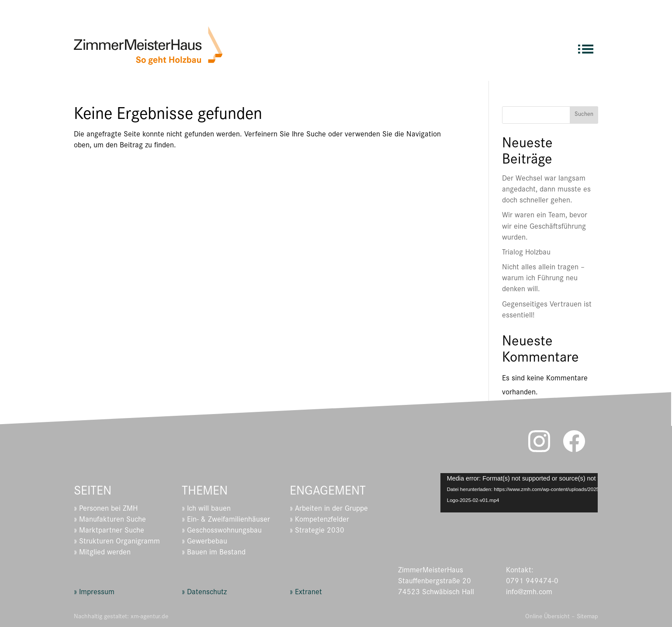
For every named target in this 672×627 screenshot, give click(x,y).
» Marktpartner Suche (109, 531)
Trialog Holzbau (526, 253)
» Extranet (306, 593)
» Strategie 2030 (317, 531)
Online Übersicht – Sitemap (562, 617)
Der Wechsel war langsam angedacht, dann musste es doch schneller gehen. (546, 190)
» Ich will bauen (206, 509)
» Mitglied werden (102, 553)
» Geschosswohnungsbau (222, 531)
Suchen (584, 115)
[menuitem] (586, 45)
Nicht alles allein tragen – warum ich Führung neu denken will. (543, 279)
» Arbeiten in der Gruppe (329, 509)
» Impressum (94, 593)
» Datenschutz (204, 593)
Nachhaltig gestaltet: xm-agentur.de (121, 617)
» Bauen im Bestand (214, 553)
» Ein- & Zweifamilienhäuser (226, 520)
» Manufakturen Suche (110, 520)
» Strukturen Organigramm (117, 542)
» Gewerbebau (204, 542)
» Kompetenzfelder (319, 520)
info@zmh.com (529, 593)
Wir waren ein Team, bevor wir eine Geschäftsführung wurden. (545, 227)
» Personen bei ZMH (106, 509)
